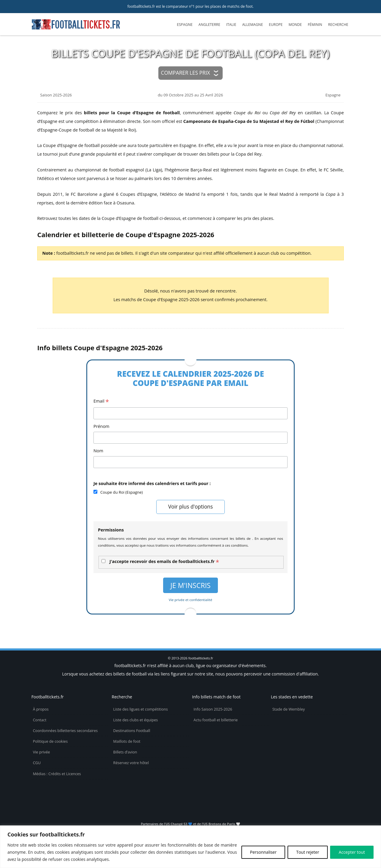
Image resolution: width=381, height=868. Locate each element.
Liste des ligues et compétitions (140, 709)
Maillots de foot (127, 741)
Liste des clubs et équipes (135, 720)
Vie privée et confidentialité (190, 600)
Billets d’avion (125, 752)
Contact (39, 720)
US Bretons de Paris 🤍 (222, 824)
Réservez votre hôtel (131, 763)
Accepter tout (352, 852)
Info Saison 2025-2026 (213, 709)
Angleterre (209, 25)
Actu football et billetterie (216, 720)
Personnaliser (263, 852)
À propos (41, 709)
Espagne (185, 25)
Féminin (315, 25)
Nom (98, 451)
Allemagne (253, 25)
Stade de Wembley (289, 709)
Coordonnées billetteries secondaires (65, 731)
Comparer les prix (186, 73)
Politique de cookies (50, 741)
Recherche (338, 25)
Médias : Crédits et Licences (57, 774)
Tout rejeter (308, 852)
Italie (231, 25)
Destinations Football (132, 731)
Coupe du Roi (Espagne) (122, 492)
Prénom (101, 426)
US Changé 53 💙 (179, 824)
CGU (37, 763)
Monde (295, 25)
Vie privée (41, 752)
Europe (276, 25)
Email (101, 402)
